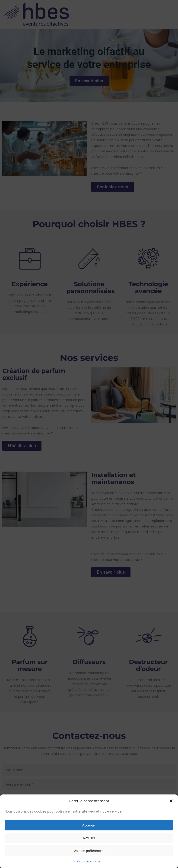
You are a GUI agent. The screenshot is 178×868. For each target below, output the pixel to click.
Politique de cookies (87, 861)
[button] (171, 801)
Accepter (89, 825)
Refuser (89, 838)
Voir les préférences (89, 851)
